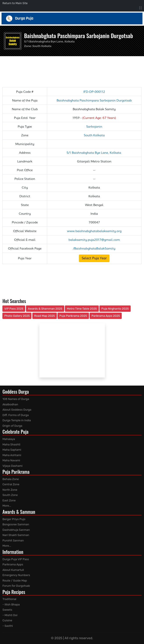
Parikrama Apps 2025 (106, 316)
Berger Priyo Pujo (14, 519)
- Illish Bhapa (11, 604)
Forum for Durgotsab (16, 586)
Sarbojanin (94, 126)
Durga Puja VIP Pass (16, 559)
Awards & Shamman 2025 (45, 309)
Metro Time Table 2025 (82, 309)
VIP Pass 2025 (14, 309)
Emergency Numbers (16, 575)
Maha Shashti (11, 444)
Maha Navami (11, 460)
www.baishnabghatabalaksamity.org (94, 231)
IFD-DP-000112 (94, 92)
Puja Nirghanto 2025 (115, 309)
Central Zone (11, 484)
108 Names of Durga (16, 399)
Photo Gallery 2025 (17, 316)
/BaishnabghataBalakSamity (94, 248)
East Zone (9, 500)
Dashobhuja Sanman (16, 530)
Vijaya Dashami (12, 466)
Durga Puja (72, 19)
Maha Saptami (12, 450)
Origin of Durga (12, 426)
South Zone (10, 495)
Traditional (9, 599)
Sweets (7, 610)
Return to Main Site (15, 3)
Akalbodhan (10, 404)
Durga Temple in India (17, 420)
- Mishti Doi (10, 615)
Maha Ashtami (12, 455)
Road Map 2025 (45, 316)
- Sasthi (8, 626)
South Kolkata (42, 46)
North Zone (10, 490)
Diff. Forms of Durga (16, 415)
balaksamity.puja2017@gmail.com (94, 240)
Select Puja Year (94, 258)
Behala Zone (11, 479)
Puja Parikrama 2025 (73, 316)
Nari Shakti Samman (16, 535)
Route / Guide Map (15, 581)
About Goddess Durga (17, 410)
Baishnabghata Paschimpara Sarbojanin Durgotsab (78, 35)
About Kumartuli (13, 570)
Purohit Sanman (13, 540)
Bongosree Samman (16, 524)
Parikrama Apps (13, 564)
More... (7, 506)
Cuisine (7, 620)
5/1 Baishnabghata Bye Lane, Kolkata (94, 153)
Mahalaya (9, 439)
